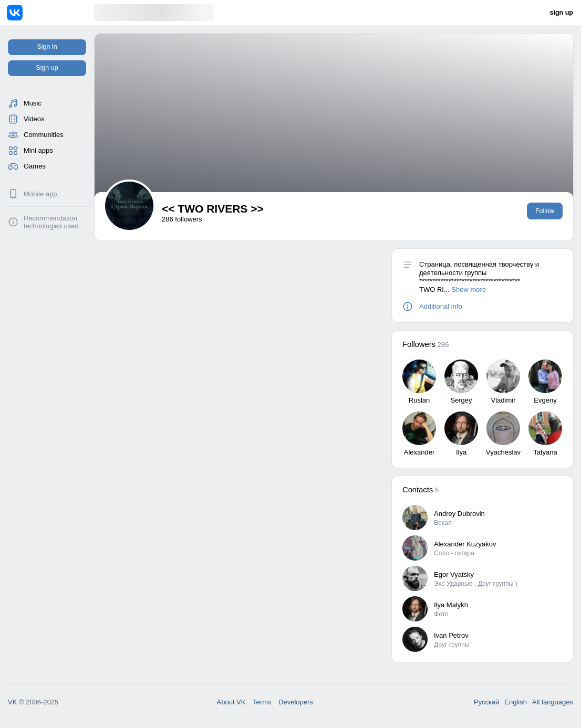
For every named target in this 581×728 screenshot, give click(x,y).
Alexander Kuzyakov (465, 544)
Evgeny (545, 400)
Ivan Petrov (451, 635)
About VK (231, 702)
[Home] (50, 13)
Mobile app (40, 194)
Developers (296, 702)
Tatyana (545, 452)
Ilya (461, 452)
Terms (262, 702)
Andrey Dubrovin (459, 514)
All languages (553, 702)
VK (12, 702)
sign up (562, 13)
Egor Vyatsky (454, 574)
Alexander (419, 452)
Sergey (461, 400)
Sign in (47, 47)
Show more (469, 289)
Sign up (47, 68)
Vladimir (504, 400)
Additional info (441, 306)
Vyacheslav (503, 452)
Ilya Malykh (451, 605)
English (516, 702)
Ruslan (419, 400)
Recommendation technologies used (51, 222)
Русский (486, 702)
